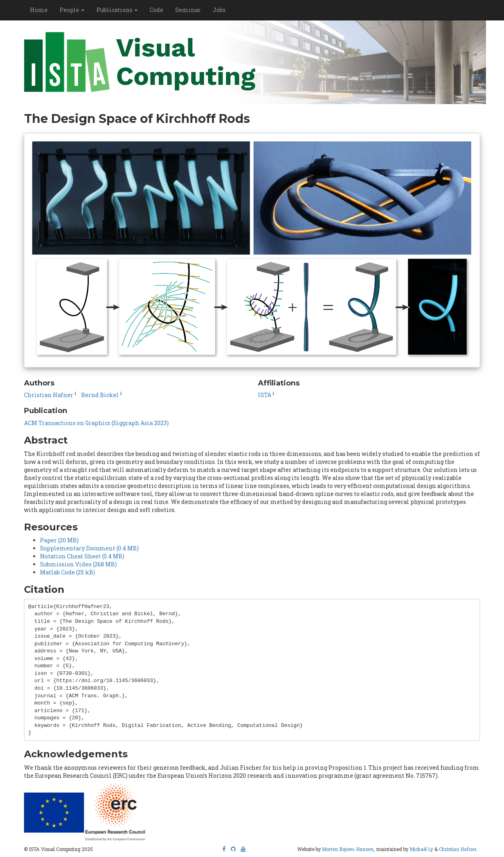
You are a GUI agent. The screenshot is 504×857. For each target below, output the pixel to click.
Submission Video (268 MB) (78, 564)
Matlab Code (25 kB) (68, 572)
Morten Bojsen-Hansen (348, 849)
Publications (117, 10)
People (72, 10)
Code (156, 10)
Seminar (188, 10)
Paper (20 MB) (59, 540)
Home (39, 10)
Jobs (219, 10)
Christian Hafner (49, 395)
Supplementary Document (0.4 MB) (89, 548)
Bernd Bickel (100, 395)
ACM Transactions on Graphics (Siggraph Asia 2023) (96, 423)
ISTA (265, 395)
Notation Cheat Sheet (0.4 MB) (82, 556)
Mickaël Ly (421, 849)
